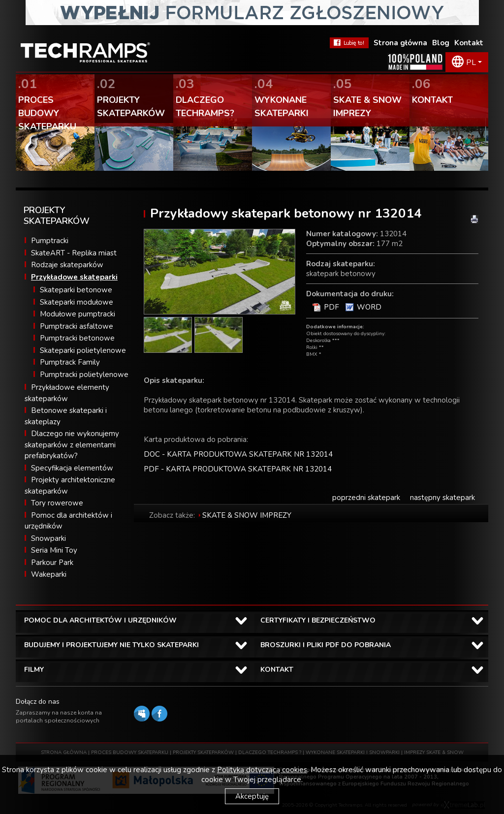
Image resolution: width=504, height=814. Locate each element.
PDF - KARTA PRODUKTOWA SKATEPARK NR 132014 (238, 469)
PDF (331, 307)
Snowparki (48, 538)
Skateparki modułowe (77, 302)
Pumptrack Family (70, 362)
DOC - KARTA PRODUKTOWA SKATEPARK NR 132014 (238, 454)
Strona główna (400, 43)
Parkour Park (52, 563)
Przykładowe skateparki (74, 277)
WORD (369, 307)
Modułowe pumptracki (78, 314)
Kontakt (469, 43)
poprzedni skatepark (366, 498)
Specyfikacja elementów (72, 468)
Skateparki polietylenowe (83, 350)
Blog (441, 43)
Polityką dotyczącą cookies (262, 770)
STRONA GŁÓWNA (64, 752)
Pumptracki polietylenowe (84, 375)
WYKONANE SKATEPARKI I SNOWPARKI (353, 752)
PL (471, 63)
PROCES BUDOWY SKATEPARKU (130, 752)
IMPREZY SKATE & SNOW (434, 752)
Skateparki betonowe (76, 290)
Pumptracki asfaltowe (77, 326)
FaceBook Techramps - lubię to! (349, 43)
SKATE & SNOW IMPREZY (247, 515)
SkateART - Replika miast (74, 253)
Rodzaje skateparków (67, 265)
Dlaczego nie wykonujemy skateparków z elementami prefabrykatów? (72, 445)
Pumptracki (50, 241)
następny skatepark (442, 498)
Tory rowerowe (57, 503)
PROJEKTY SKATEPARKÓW (203, 752)
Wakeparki (49, 574)
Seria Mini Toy (54, 550)
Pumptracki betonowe (77, 338)
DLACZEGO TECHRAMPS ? (270, 752)
